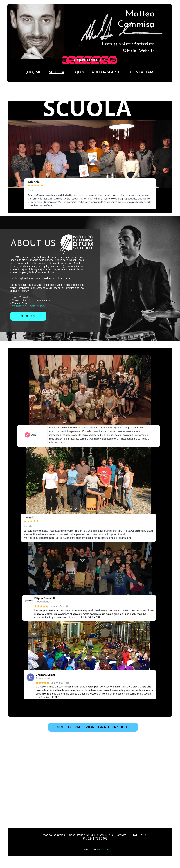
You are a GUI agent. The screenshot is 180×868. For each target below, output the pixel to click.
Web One (103, 849)
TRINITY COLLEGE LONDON (29, 306)
